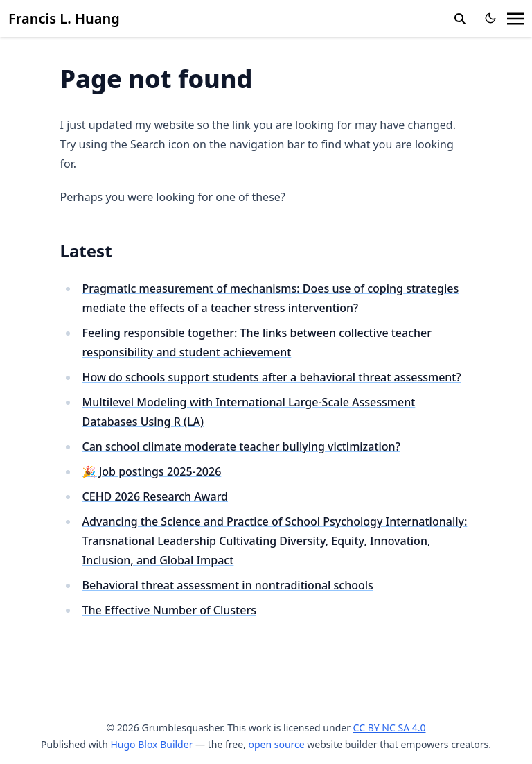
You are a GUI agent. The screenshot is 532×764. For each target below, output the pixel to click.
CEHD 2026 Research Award (155, 496)
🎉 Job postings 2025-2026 (152, 471)
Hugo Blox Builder (151, 744)
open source (276, 744)
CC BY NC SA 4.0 (390, 728)
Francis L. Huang (64, 18)
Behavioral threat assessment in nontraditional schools (228, 585)
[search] (460, 19)
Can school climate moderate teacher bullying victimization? (241, 446)
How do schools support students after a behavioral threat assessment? (272, 377)
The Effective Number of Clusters (169, 610)
